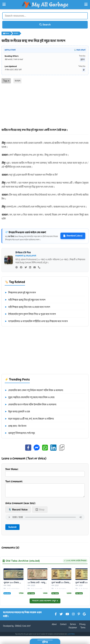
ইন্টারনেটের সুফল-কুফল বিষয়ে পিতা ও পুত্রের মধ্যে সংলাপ (30, 314)
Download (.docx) (73, 236)
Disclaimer (73, 630)
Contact (63, 627)
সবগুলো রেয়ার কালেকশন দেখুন (45, 603)
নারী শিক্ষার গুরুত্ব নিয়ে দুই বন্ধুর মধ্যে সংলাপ (25, 300)
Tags (6, 81)
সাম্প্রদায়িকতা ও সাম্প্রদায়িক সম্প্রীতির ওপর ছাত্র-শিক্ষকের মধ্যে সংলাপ (36, 321)
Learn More (71, 636)
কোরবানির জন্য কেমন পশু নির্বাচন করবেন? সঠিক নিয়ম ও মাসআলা (34, 390)
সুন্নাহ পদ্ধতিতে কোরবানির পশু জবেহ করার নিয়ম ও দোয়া (30, 397)
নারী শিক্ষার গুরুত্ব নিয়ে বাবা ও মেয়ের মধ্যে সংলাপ (27, 307)
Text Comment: (45, 490)
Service (73, 627)
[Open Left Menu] (4, 4)
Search (45, 25)
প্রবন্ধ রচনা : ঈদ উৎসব (16, 426)
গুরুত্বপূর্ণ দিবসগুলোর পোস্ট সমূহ (20, 433)
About (54, 627)
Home (6, 33)
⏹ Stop (40, 512)
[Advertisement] (45, 106)
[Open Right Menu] (86, 4)
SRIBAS (18, 629)
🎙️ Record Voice (18, 512)
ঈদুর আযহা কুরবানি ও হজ (17, 412)
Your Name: (45, 472)
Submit (12, 530)
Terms (83, 630)
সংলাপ (16, 33)
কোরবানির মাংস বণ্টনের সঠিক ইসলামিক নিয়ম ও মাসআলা (31, 405)
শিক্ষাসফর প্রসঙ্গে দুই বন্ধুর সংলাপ (20, 293)
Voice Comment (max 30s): (21, 506)
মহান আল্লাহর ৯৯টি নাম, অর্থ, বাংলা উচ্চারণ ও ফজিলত (29, 419)
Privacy (82, 627)
